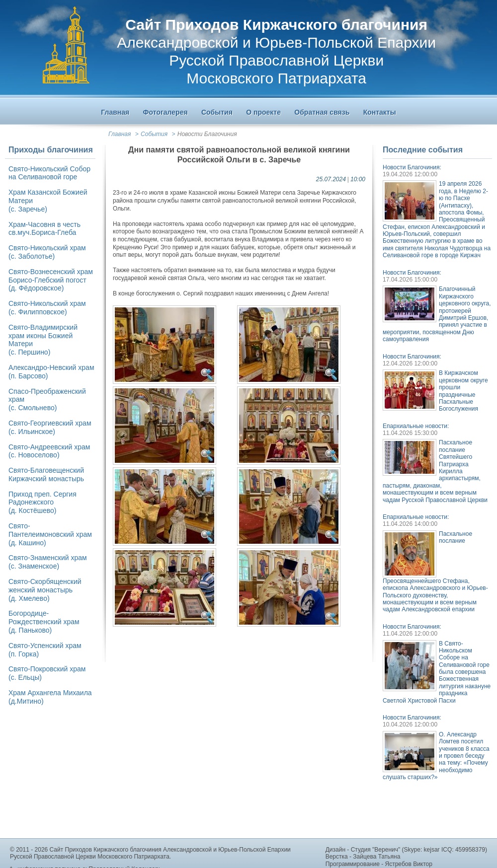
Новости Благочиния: (412, 167)
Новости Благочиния (207, 134)
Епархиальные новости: (416, 426)
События (154, 134)
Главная (120, 134)
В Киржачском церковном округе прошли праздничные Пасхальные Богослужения (463, 391)
